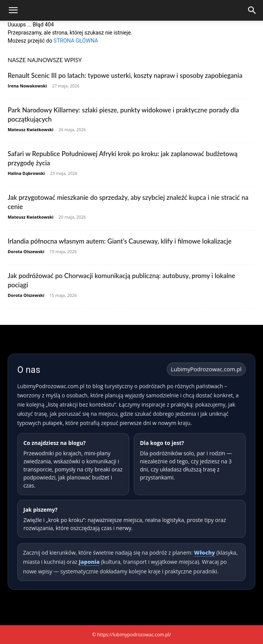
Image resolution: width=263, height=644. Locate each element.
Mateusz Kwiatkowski (30, 129)
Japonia (89, 562)
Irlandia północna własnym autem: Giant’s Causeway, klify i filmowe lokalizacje (120, 241)
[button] (13, 10)
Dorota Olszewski (26, 251)
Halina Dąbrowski (26, 173)
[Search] (252, 10)
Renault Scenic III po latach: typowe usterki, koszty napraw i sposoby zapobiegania (125, 75)
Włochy (205, 553)
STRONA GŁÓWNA (76, 41)
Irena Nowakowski (27, 86)
